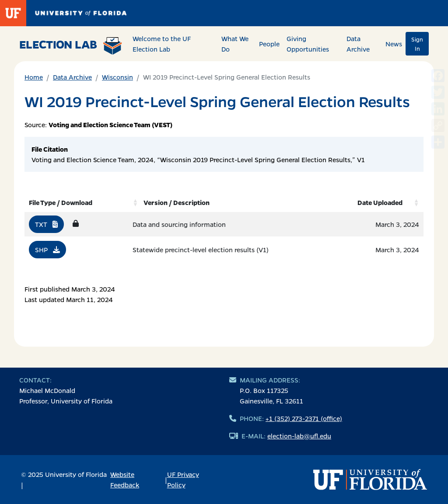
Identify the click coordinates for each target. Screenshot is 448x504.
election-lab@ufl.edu (299, 436)
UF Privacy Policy (183, 480)
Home (34, 77)
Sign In (417, 44)
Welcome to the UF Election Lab (162, 44)
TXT (46, 224)
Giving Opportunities (308, 44)
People (269, 44)
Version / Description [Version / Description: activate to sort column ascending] (177, 202)
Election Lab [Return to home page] (71, 45)
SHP (47, 250)
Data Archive (358, 44)
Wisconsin (117, 77)
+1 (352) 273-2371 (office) (304, 418)
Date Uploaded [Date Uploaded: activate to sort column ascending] (380, 202)
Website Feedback (125, 480)
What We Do (235, 44)
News (394, 44)
